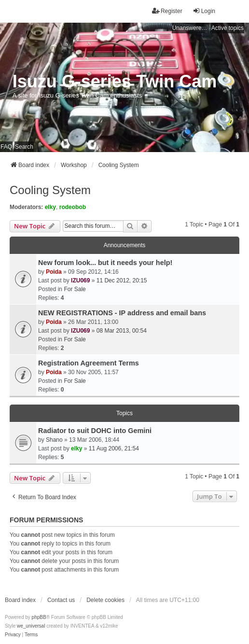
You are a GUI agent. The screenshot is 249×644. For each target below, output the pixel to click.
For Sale (75, 289)
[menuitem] (13, 635)
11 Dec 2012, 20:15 (122, 280)
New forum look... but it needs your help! (105, 263)
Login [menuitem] (204, 11)
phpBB (39, 617)
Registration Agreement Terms (89, 363)
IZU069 (80, 280)
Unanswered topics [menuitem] (191, 28)
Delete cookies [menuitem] (105, 600)
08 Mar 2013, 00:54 (122, 331)
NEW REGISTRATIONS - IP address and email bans (122, 313)
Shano (54, 440)
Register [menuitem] (167, 11)
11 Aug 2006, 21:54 (114, 448)
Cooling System (50, 190)
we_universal (31, 626)
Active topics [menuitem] (228, 28)
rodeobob (73, 207)
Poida (54, 272)
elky (50, 207)
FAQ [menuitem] (6, 147)
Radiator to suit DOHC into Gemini (95, 431)
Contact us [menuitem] (61, 600)
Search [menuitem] (24, 147)
